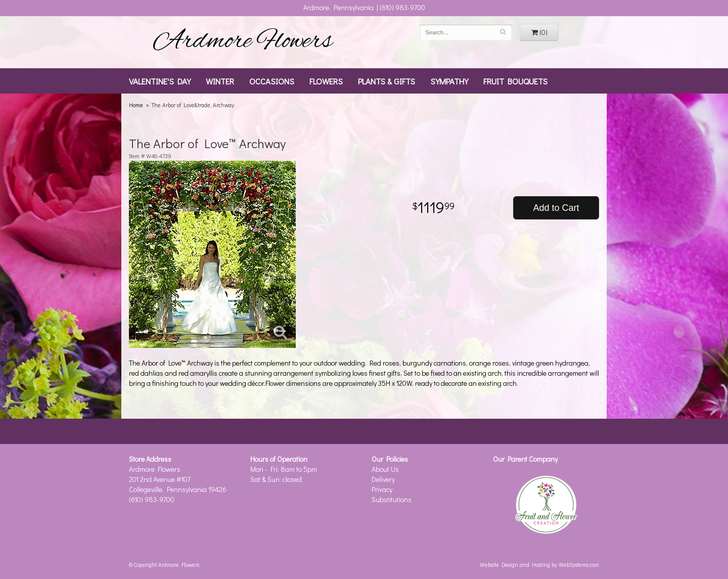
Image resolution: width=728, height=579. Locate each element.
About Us (385, 469)
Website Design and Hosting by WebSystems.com (539, 565)
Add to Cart (556, 208)
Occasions (272, 81)
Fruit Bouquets (515, 81)
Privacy (382, 489)
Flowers (326, 81)
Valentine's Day (160, 81)
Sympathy (449, 81)
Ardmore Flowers (243, 42)
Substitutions (392, 499)
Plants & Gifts (386, 81)
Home (136, 105)
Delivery (383, 479)
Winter (220, 81)
